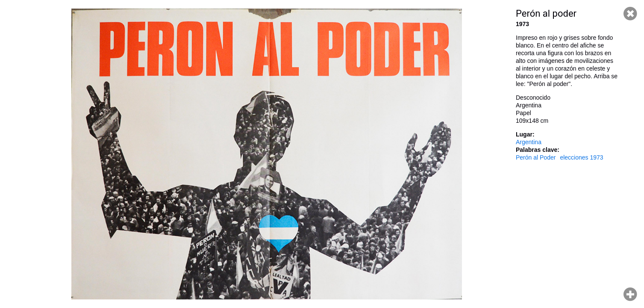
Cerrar (630, 14)
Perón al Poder (536, 157)
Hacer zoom (630, 294)
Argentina (529, 142)
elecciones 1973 (581, 157)
